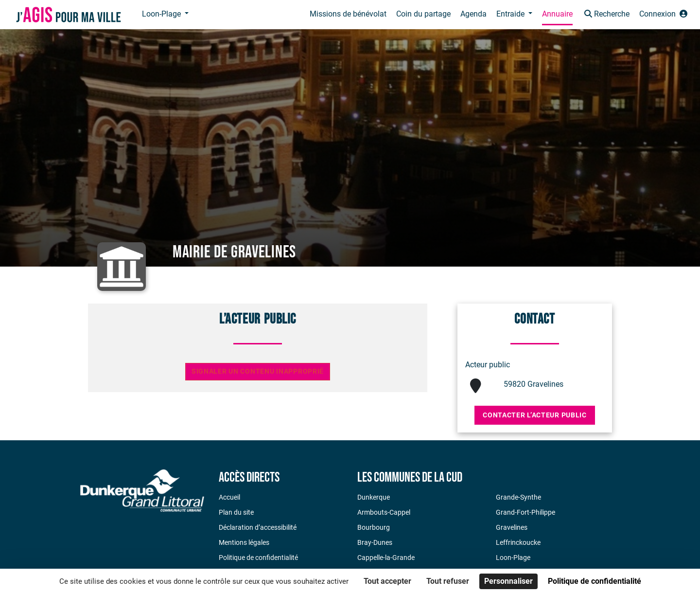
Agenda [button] (473, 14)
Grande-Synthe (518, 497)
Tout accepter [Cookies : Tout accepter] (387, 581)
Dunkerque (374, 497)
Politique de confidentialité (258, 558)
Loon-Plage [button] (162, 14)
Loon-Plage (513, 558)
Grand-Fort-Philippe (525, 512)
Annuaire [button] (557, 14)
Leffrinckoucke (518, 542)
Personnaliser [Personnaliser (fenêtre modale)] (508, 581)
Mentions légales (244, 542)
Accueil (229, 497)
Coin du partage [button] (423, 14)
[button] (606, 15)
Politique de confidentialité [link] (595, 581)
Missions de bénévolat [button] (348, 14)
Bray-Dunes (375, 542)
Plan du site (236, 512)
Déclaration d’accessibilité (258, 527)
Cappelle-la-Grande (386, 558)
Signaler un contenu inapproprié (258, 371)
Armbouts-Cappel (384, 512)
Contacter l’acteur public (535, 415)
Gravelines (512, 527)
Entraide (511, 14)
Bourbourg (374, 527)
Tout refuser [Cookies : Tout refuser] (448, 581)
